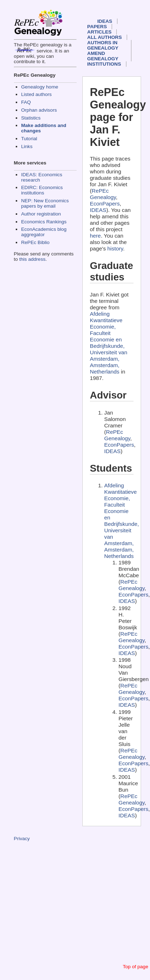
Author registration (41, 214)
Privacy (22, 839)
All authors (105, 37)
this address (32, 259)
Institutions (104, 64)
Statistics (31, 118)
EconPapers (105, 204)
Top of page (136, 967)
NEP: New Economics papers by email (45, 203)
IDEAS (105, 21)
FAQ (26, 102)
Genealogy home (40, 87)
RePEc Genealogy (103, 194)
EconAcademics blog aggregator (44, 232)
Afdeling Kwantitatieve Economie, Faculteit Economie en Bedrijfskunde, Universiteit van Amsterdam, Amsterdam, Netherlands (109, 343)
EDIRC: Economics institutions (42, 190)
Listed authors (36, 94)
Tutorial (29, 139)
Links (27, 146)
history (115, 248)
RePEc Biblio (35, 242)
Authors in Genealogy (103, 45)
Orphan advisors (39, 110)
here (95, 236)
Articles (100, 32)
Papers (97, 27)
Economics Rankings (44, 222)
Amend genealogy (103, 56)
